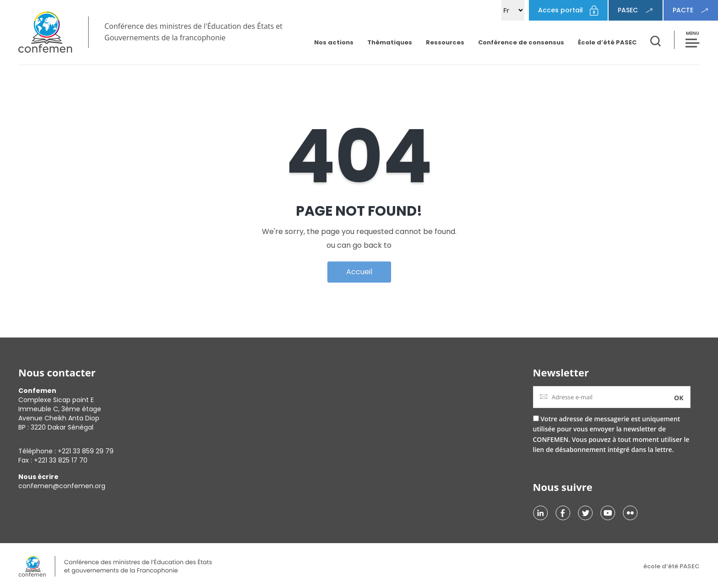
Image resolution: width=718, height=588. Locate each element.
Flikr (630, 513)
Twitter (585, 513)
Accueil (359, 272)
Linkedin (541, 513)
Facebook (563, 513)
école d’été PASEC (672, 566)
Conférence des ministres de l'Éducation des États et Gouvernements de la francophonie (193, 32)
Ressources (445, 42)
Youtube (608, 513)
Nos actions (334, 42)
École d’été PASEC (607, 42)
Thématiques (390, 42)
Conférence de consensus (521, 42)
